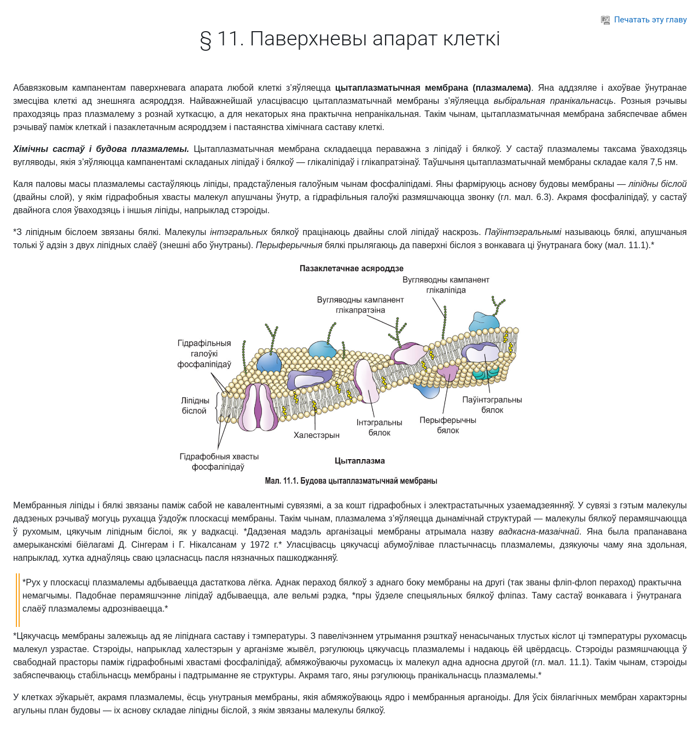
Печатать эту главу (644, 20)
